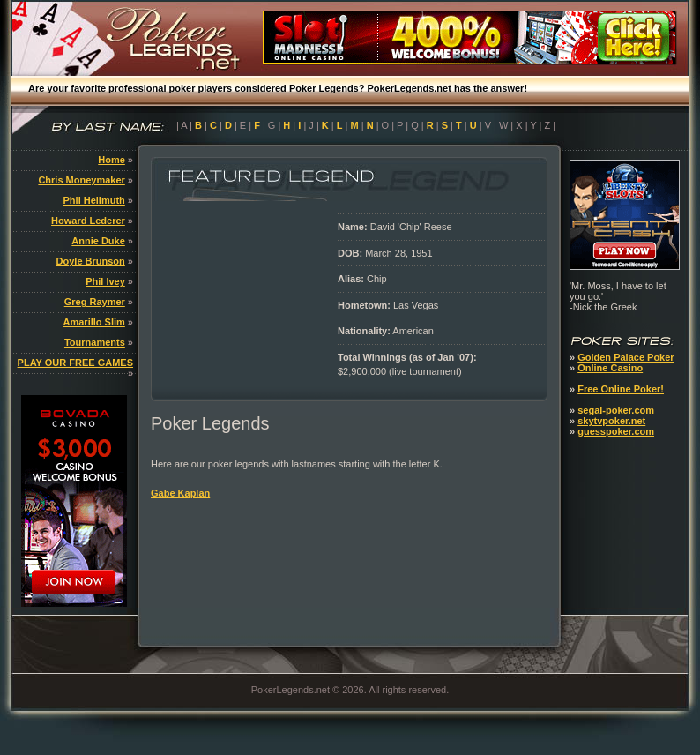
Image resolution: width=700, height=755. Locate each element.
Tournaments (95, 342)
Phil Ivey (105, 281)
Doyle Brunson (91, 261)
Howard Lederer (88, 221)
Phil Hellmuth (94, 200)
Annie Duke (98, 241)
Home (112, 160)
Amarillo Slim (94, 322)
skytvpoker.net (611, 421)
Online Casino (610, 368)
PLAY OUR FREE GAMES (75, 363)
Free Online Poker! (621, 389)
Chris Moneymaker (81, 180)
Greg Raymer (95, 302)
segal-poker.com (616, 410)
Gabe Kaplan (180, 493)
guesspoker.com (616, 431)
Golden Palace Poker (626, 357)
